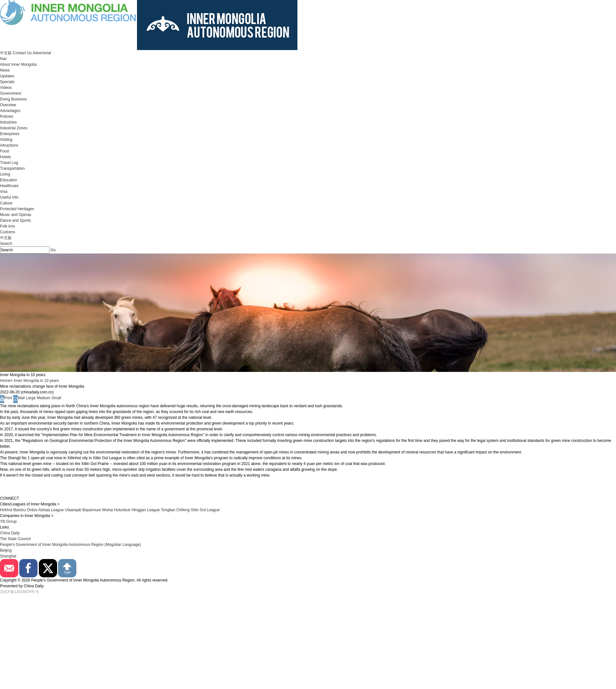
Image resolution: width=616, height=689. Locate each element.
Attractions (9, 145)
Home (5, 381)
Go (53, 250)
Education (9, 180)
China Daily (10, 533)
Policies (7, 116)
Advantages (10, 111)
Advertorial (42, 53)
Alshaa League (51, 510)
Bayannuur (92, 510)
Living (5, 174)
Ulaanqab (74, 510)
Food (4, 151)
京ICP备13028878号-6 (19, 592)
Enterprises (10, 134)
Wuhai (107, 510)
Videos (6, 88)
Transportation (12, 168)
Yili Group (8, 521)
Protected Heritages (17, 209)
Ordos (32, 510)
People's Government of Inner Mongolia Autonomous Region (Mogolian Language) (70, 545)
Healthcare (9, 186)
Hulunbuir (122, 510)
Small (56, 398)
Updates (7, 76)
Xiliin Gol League (205, 510)
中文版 (6, 53)
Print (6, 398)
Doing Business (13, 99)
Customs (8, 232)
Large (31, 398)
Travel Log (9, 163)
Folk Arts (8, 226)
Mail (19, 398)
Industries (8, 122)
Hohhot (6, 510)
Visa (4, 192)
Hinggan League (146, 510)
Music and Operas (16, 215)
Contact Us (22, 53)
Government (11, 93)
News (5, 70)
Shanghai (8, 556)
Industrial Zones (14, 128)
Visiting (6, 140)
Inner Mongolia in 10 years (36, 381)
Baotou (20, 510)
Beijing (6, 550)
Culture (6, 203)
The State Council (15, 539)
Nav (3, 59)
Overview (8, 105)
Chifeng (183, 510)
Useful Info (9, 197)
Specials (7, 82)
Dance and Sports (15, 220)
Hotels (5, 157)
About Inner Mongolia (18, 65)
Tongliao (168, 510)
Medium (43, 398)
